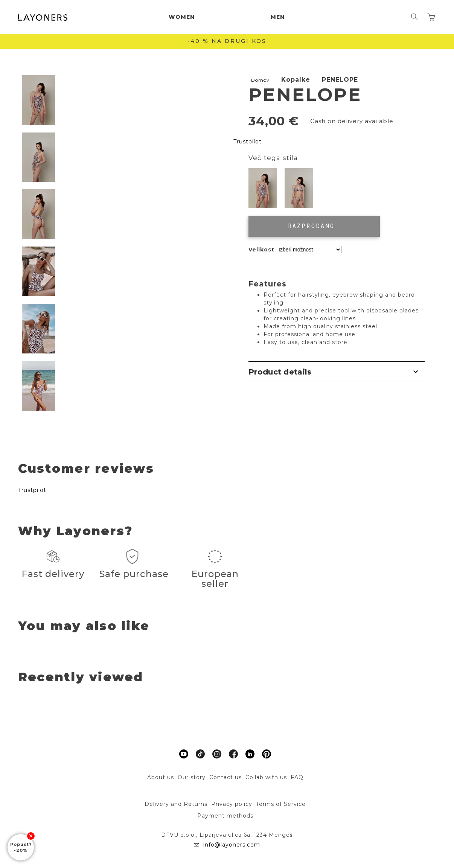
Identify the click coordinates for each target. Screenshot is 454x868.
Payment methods (225, 816)
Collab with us (266, 777)
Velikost (261, 250)
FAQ (297, 777)
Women (182, 17)
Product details (280, 372)
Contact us (225, 777)
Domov (260, 80)
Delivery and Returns (176, 804)
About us (161, 777)
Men (278, 17)
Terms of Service (281, 804)
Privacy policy (232, 804)
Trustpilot (248, 142)
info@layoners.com (231, 845)
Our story (192, 777)
